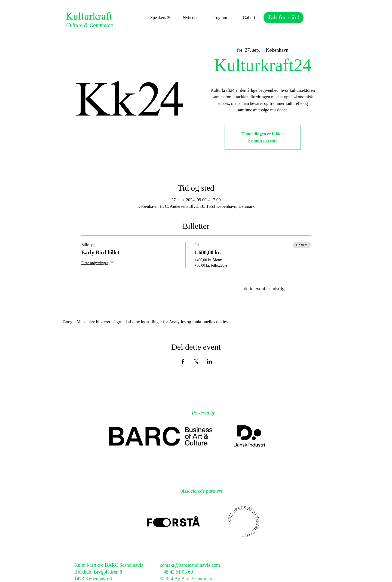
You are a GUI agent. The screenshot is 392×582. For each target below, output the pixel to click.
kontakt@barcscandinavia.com (190, 565)
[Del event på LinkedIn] (209, 361)
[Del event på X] (196, 361)
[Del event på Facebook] (183, 361)
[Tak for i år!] (284, 18)
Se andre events (263, 140)
